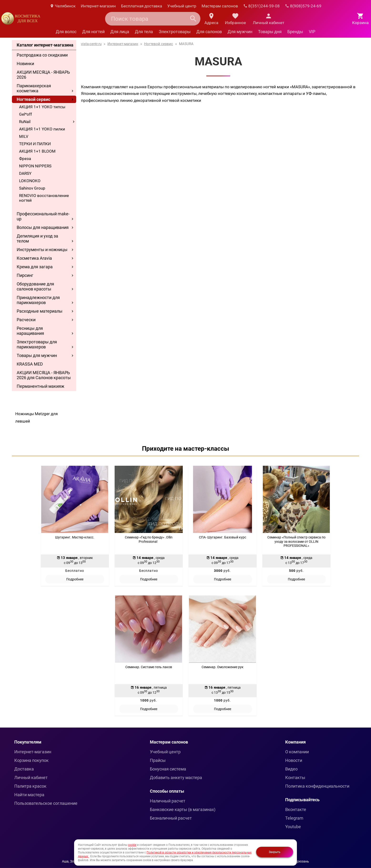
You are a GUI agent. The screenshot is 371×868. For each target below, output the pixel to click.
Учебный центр (182, 6)
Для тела (144, 32)
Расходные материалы (40, 311)
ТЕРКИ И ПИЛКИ (35, 144)
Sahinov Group (32, 188)
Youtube (293, 827)
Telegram (294, 818)
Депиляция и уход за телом (37, 238)
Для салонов (209, 32)
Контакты (295, 778)
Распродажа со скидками (42, 55)
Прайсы (158, 760)
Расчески (26, 320)
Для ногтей (93, 32)
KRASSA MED (30, 364)
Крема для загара (35, 267)
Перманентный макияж (41, 386)
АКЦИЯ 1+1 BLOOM (37, 151)
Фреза (25, 159)
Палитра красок (30, 786)
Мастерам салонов (220, 6)
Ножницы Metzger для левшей (36, 417)
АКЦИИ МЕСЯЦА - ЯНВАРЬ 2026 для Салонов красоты (44, 375)
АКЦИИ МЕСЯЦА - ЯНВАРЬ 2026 (43, 75)
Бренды (295, 32)
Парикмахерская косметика (34, 88)
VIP (312, 32)
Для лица (120, 32)
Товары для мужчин (37, 355)
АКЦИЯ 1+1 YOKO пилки (42, 129)
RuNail (25, 122)
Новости (294, 760)
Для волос (66, 32)
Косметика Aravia (34, 258)
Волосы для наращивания (43, 227)
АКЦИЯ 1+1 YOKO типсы (42, 107)
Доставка (24, 769)
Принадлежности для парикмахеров (38, 300)
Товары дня (270, 32)
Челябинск (63, 6)
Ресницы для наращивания (30, 331)
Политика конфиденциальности (317, 786)
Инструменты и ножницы (42, 250)
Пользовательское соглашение (46, 803)
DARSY (25, 173)
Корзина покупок (31, 760)
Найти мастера (29, 795)
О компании (297, 752)
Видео (291, 769)
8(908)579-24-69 (303, 6)
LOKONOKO (30, 181)
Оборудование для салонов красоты (35, 286)
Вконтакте (296, 809)
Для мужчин (240, 32)
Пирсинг (25, 275)
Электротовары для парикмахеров (37, 344)
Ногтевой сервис (33, 99)
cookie (132, 845)
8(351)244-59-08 (262, 6)
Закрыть (275, 852)
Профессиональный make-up (43, 216)
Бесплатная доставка (142, 6)
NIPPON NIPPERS (35, 166)
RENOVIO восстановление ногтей (44, 198)
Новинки (25, 64)
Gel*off (25, 114)
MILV (24, 136)
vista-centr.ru (91, 44)
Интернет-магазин (98, 6)
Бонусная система (168, 769)
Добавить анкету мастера (176, 778)
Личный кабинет (31, 778)
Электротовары (175, 32)
